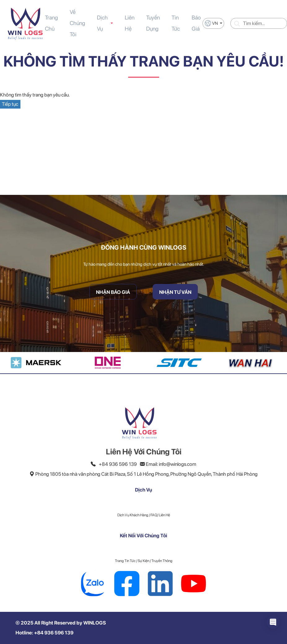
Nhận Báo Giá (113, 292)
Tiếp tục (10, 104)
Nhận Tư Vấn (175, 292)
